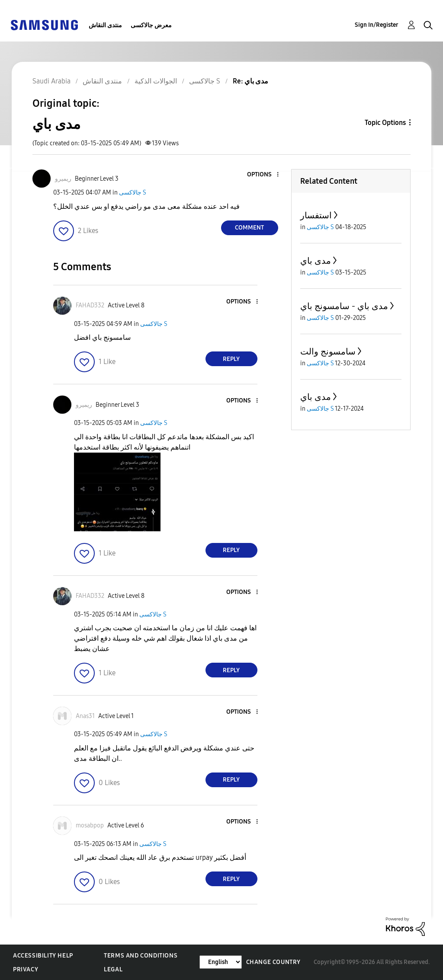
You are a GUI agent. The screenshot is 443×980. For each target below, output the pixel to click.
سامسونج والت (328, 351)
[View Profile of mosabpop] (90, 825)
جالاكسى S (133, 193)
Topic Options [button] (385, 123)
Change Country (273, 962)
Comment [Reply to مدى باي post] (249, 228)
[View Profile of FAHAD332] (90, 305)
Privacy (26, 969)
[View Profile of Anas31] (85, 716)
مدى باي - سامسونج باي (344, 306)
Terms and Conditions (141, 956)
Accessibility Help (43, 956)
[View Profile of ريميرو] (63, 179)
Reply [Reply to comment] (231, 359)
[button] (263, 175)
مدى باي (316, 261)
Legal (113, 969)
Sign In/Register (377, 25)
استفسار (316, 215)
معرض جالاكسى (151, 25)
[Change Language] (221, 962)
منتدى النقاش (105, 25)
